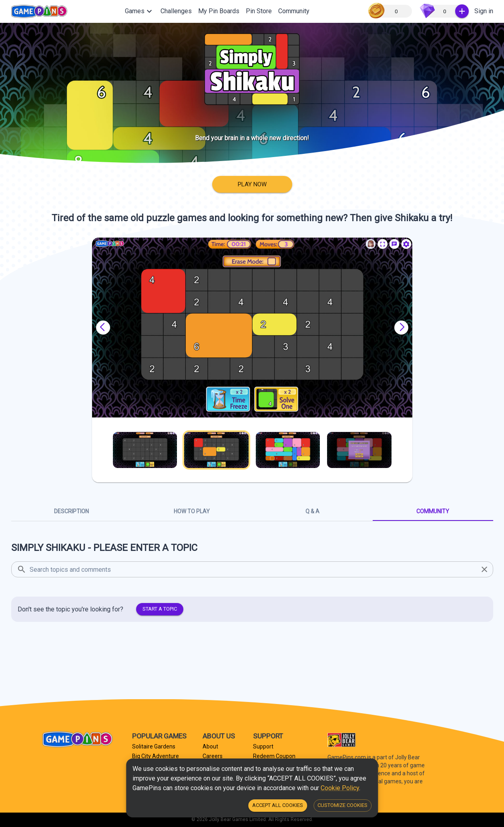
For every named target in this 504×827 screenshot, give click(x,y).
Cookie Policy (340, 788)
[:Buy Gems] (462, 11)
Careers (213, 756)
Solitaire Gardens (154, 746)
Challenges (176, 11)
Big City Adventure (156, 756)
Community (294, 11)
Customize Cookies (342, 806)
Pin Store (259, 11)
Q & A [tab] (312, 511)
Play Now (252, 184)
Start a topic (160, 609)
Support (263, 746)
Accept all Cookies (278, 806)
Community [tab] (433, 511)
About (210, 746)
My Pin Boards (219, 11)
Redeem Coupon (274, 756)
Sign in (484, 11)
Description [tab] (71, 511)
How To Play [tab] (192, 511)
